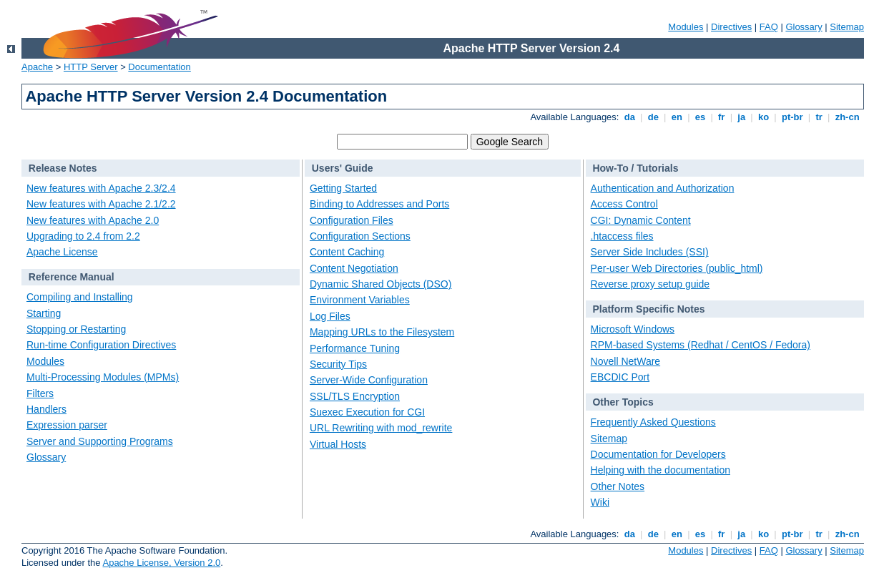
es (700, 117)
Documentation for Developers (658, 454)
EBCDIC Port (620, 377)
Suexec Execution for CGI (367, 412)
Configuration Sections (360, 236)
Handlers (46, 409)
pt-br (792, 117)
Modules (686, 27)
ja (742, 117)
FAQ (769, 27)
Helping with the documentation (661, 470)
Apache (37, 67)
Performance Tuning (355, 348)
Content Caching (347, 252)
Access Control (624, 204)
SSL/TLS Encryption (355, 396)
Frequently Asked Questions (653, 422)
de (653, 117)
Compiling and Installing (80, 297)
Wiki (600, 502)
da (629, 117)
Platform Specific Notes (648, 309)
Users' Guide (343, 168)
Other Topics (623, 402)
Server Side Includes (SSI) (650, 252)
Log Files (330, 316)
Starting (44, 313)
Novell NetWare (626, 361)
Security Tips (338, 364)
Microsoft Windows (633, 329)
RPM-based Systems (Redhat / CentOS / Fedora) (701, 345)
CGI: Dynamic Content (641, 220)
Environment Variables (360, 300)
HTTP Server (91, 67)
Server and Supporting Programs (100, 441)
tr (819, 117)
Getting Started (343, 188)
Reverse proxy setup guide (650, 284)
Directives (731, 27)
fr (721, 117)
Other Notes (618, 486)
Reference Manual (72, 277)
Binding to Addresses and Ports (379, 204)
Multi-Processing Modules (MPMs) (103, 377)
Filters (40, 393)
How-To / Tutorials (635, 168)
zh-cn (847, 117)
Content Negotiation (354, 268)
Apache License (62, 252)
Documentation (159, 67)
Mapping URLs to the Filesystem (382, 332)
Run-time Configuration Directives (101, 345)
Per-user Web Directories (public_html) (677, 268)
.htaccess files (622, 236)
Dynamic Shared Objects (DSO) (380, 284)
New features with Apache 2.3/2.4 (101, 188)
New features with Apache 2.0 (93, 220)
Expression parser (67, 425)
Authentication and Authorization (663, 188)
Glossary (804, 27)
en (677, 117)
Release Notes (63, 168)
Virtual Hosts (338, 444)
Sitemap (847, 27)
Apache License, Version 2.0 (161, 563)
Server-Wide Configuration (369, 380)
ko (763, 117)
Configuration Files (352, 220)
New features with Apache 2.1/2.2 (101, 204)
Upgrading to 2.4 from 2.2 (83, 236)
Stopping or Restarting (76, 329)
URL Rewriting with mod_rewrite (381, 428)
